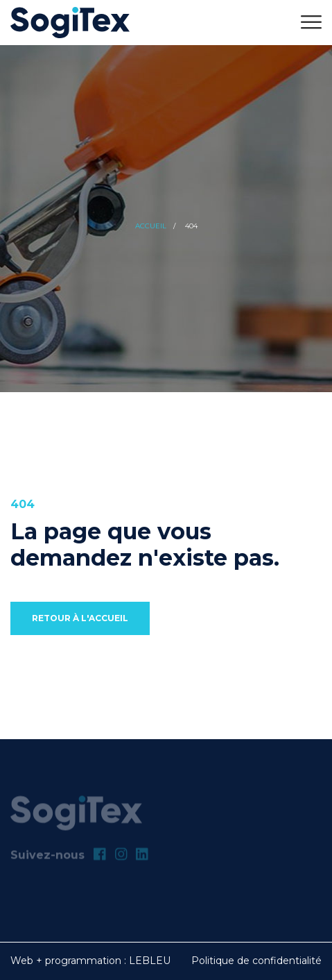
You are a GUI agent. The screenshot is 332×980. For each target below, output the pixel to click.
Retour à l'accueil (80, 618)
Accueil (151, 226)
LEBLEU (150, 961)
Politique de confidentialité (256, 961)
